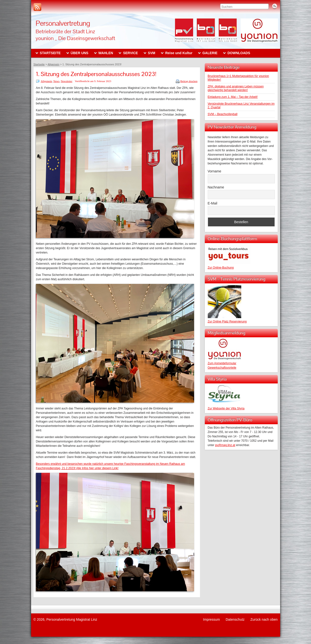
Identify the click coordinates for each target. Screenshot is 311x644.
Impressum (212, 619)
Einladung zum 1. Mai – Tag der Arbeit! (233, 97)
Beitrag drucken (189, 81)
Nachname (216, 187)
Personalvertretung (63, 23)
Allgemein (46, 81)
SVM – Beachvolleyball (223, 114)
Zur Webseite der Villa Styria (226, 408)
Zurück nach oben (264, 619)
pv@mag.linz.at (225, 445)
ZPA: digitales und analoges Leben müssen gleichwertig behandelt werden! (236, 88)
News (56, 81)
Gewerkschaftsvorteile (222, 368)
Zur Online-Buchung (221, 268)
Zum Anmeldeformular (222, 363)
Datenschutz (235, 619)
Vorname (215, 171)
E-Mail (213, 203)
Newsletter (67, 81)
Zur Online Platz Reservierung (227, 322)
